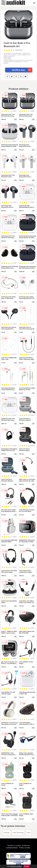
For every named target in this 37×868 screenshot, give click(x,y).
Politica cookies (25, 848)
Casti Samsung (18, 832)
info (15, 119)
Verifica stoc (22, 70)
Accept (27, 866)
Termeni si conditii (14, 845)
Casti (28, 832)
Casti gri (7, 832)
